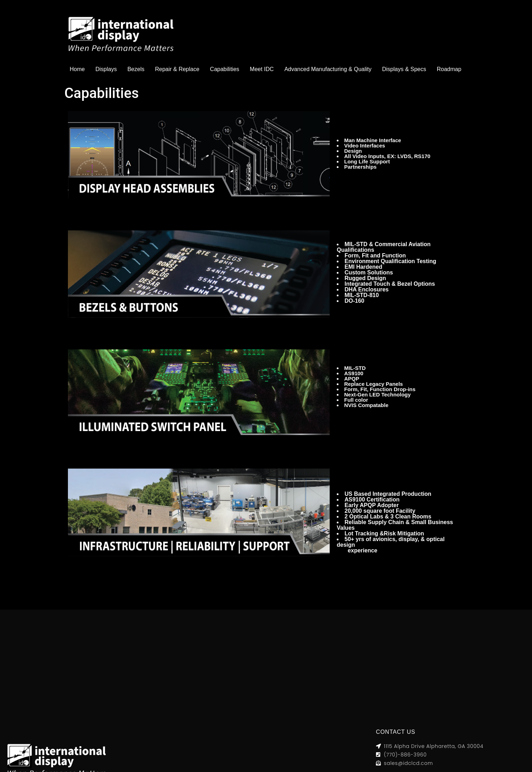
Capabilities (225, 69)
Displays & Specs (404, 69)
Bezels (136, 69)
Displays (106, 69)
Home (77, 69)
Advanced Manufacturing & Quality (328, 69)
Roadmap (449, 69)
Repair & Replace (177, 69)
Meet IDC (262, 69)
